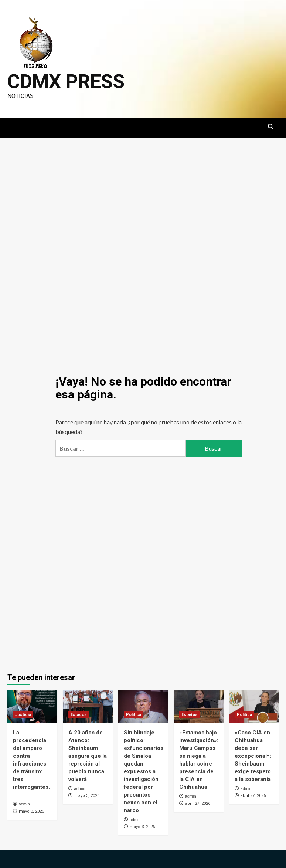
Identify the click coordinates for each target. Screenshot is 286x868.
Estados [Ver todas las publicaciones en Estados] (79, 715)
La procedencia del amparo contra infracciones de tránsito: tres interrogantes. (31, 764)
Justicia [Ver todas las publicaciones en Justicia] (23, 715)
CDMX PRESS (66, 82)
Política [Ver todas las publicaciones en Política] (134, 715)
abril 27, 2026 (198, 803)
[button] (15, 127)
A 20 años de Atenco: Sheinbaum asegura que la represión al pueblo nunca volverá (88, 756)
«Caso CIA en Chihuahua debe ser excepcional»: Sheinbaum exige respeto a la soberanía (253, 756)
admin (24, 804)
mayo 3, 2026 (31, 811)
